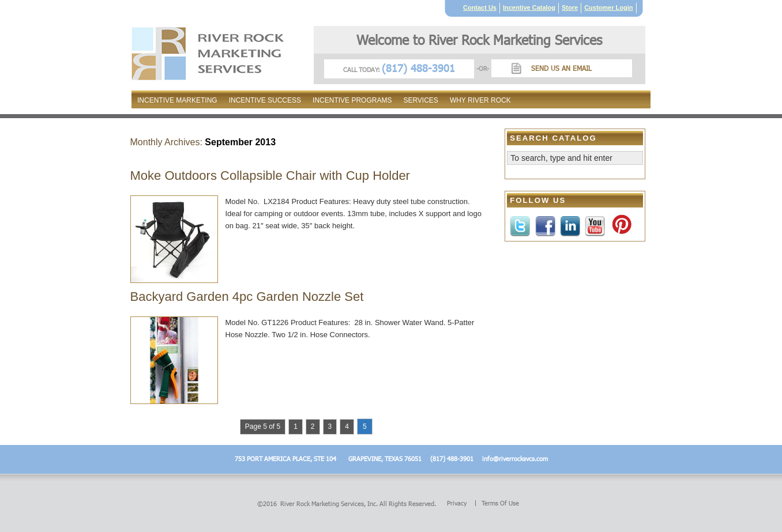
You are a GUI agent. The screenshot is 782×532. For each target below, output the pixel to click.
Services (420, 100)
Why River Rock (480, 100)
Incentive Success (265, 100)
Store (570, 7)
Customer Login (608, 7)
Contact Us (480, 7)
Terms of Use (500, 503)
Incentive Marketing (177, 100)
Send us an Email (561, 68)
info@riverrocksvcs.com (515, 459)
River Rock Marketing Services (322, 503)
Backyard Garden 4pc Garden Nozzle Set (247, 297)
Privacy (457, 503)
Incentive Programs (352, 100)
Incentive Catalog (529, 7)
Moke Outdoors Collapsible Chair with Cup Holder (270, 176)
